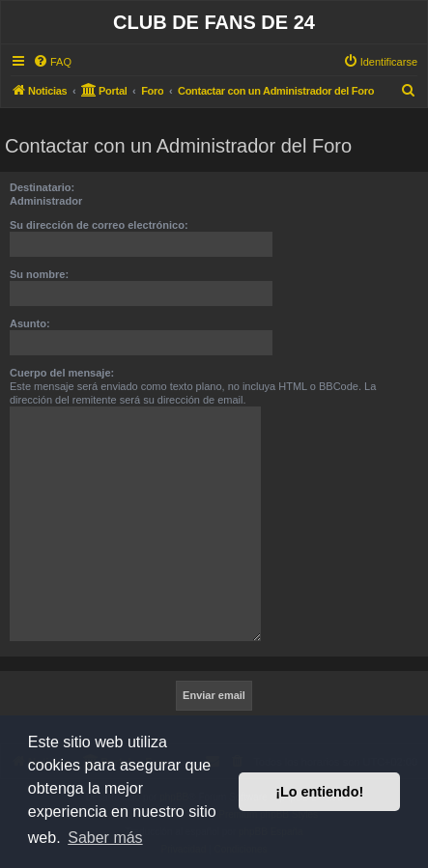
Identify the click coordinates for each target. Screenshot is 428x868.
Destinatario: (42, 187)
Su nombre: (39, 274)
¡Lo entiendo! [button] (319, 792)
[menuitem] (52, 62)
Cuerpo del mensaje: (62, 373)
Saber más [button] (105, 838)
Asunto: (30, 323)
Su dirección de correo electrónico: (99, 225)
